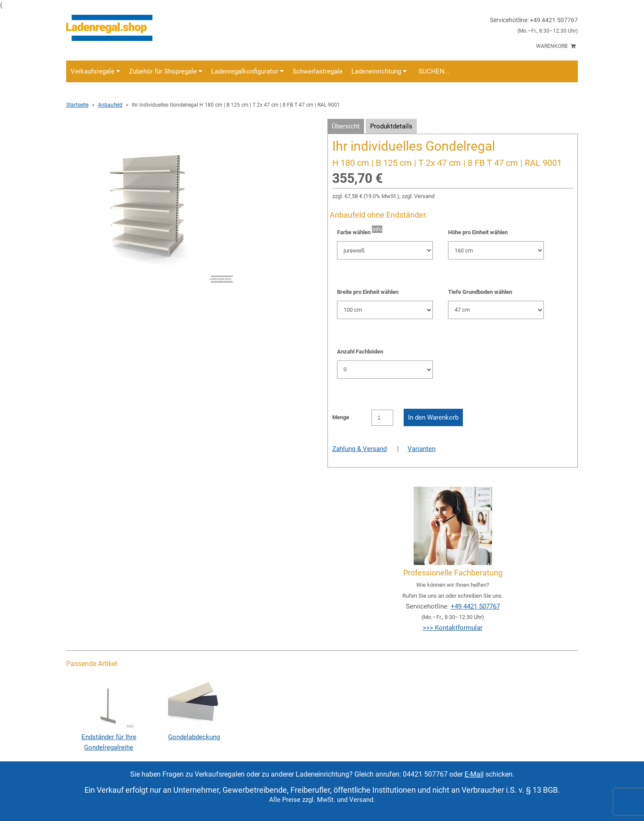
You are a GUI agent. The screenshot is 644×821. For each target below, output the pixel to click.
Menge (341, 417)
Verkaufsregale (95, 71)
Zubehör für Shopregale (166, 71)
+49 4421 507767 (475, 606)
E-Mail (474, 774)
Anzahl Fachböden (360, 352)
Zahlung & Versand (359, 449)
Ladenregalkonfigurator (248, 71)
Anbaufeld (110, 105)
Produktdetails (391, 126)
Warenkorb (556, 46)
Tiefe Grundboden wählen (480, 292)
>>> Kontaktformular (453, 628)
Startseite (77, 105)
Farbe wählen (354, 232)
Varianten (421, 449)
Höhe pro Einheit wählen (478, 232)
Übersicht (346, 126)
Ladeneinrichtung (379, 71)
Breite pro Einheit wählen (368, 292)
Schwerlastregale (318, 71)
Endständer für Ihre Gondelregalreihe (109, 737)
